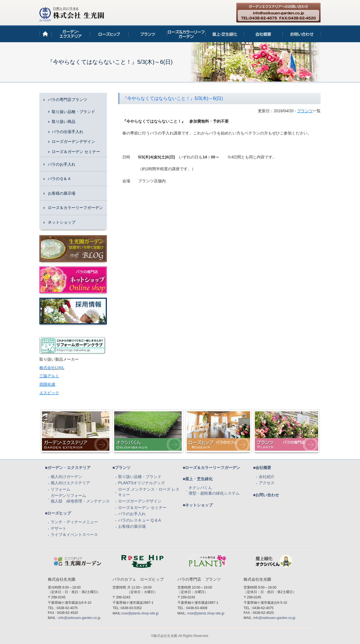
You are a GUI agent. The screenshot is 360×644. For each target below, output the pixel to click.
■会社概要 (262, 468)
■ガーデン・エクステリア (68, 468)
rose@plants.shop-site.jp (140, 613)
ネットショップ (62, 222)
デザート (58, 528)
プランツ (305, 111)
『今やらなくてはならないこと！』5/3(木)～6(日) (173, 98)
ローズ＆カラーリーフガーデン (75, 208)
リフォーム (60, 489)
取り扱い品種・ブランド (73, 112)
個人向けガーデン (66, 477)
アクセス (267, 483)
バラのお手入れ (62, 164)
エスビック (49, 393)
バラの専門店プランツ (67, 100)
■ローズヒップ (58, 513)
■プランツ (121, 468)
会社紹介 (267, 477)
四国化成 (47, 384)
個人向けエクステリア (70, 483)
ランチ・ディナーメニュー (74, 522)
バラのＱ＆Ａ (59, 179)
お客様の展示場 (62, 193)
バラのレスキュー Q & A (139, 520)
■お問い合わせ (266, 495)
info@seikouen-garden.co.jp (80, 618)
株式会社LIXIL (52, 368)
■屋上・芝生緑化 (198, 479)
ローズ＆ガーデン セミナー (76, 152)
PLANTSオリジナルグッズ (141, 483)
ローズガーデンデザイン (73, 142)
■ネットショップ (198, 505)
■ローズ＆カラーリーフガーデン (211, 468)
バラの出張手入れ (67, 132)
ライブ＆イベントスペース (74, 535)
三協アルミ (49, 376)
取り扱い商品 (64, 122)
